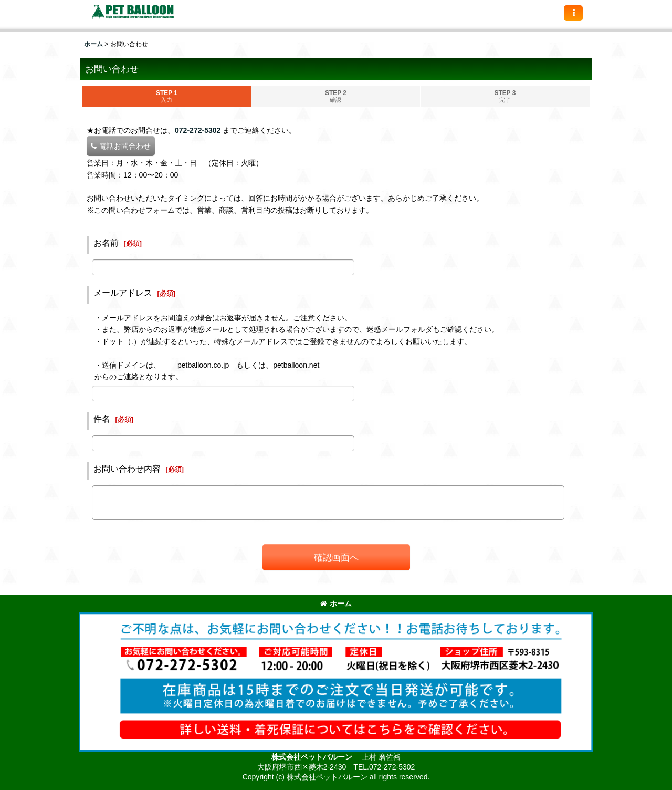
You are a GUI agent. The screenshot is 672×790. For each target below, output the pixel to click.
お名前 (106, 243)
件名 (102, 419)
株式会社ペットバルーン (313, 757)
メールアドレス (123, 293)
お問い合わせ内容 (127, 469)
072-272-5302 (198, 130)
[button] (573, 13)
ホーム (336, 604)
